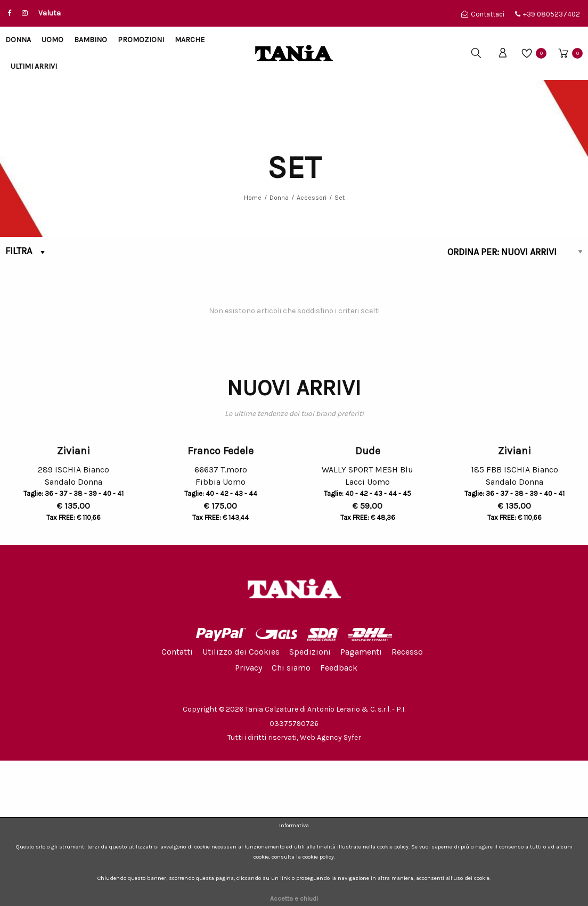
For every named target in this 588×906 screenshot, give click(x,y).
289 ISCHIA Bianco (73, 615)
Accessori (312, 198)
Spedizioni (310, 797)
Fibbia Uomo (220, 629)
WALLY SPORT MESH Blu (367, 615)
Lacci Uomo (367, 629)
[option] (73, 557)
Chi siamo (291, 813)
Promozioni (141, 40)
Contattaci (483, 14)
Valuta (50, 13)
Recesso (407, 797)
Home (253, 198)
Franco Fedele (220, 596)
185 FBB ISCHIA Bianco (514, 615)
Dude (368, 596)
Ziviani (73, 596)
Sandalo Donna (73, 629)
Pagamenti (361, 797)
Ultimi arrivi (34, 66)
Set (340, 198)
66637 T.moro (221, 615)
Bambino (91, 40)
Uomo (52, 40)
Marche (190, 40)
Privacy (248, 813)
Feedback (339, 813)
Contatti (177, 797)
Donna (18, 40)
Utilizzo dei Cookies (241, 797)
